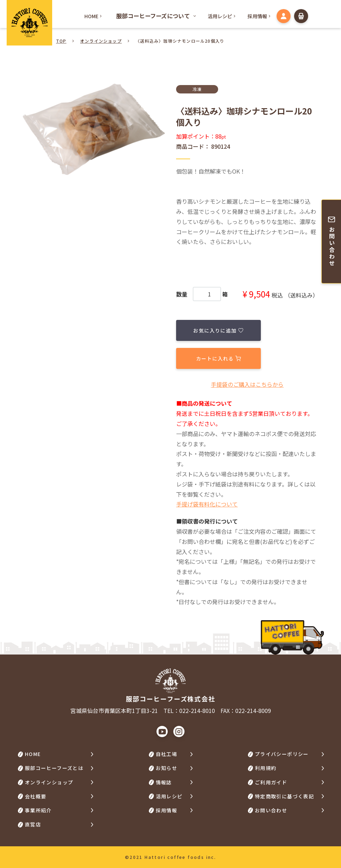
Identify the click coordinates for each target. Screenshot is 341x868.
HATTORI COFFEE (29, 23)
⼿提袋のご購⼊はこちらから (247, 384)
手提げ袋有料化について (207, 504)
